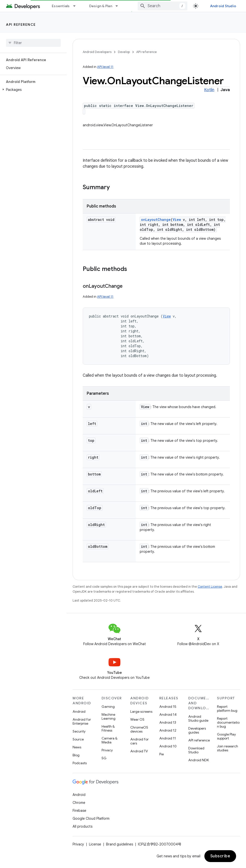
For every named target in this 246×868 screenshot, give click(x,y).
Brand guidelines (120, 844)
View (177, 220)
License (95, 844)
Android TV (139, 751)
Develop (124, 52)
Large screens (141, 711)
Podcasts (80, 763)
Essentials (61, 6)
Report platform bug (227, 709)
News (77, 747)
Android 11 (168, 738)
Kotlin (209, 90)
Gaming (108, 707)
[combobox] (163, 6)
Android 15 (168, 707)
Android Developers (97, 52)
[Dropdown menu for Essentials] (77, 6)
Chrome (79, 803)
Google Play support (226, 736)
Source (78, 739)
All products (82, 826)
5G (104, 758)
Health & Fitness (108, 728)
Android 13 (168, 722)
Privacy (107, 750)
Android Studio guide (198, 718)
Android (79, 711)
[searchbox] (33, 43)
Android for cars (139, 741)
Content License (210, 587)
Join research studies (228, 748)
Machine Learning (109, 716)
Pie (162, 754)
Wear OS (137, 719)
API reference (21, 25)
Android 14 (168, 714)
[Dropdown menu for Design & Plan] (119, 6)
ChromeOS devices (139, 729)
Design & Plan (101, 6)
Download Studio (196, 750)
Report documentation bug (228, 722)
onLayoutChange (156, 220)
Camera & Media (109, 740)
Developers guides (197, 730)
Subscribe (220, 856)
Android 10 (168, 746)
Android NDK (199, 760)
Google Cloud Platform (91, 818)
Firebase (79, 811)
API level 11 (105, 67)
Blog (76, 755)
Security (79, 731)
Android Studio (223, 6)
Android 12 (168, 730)
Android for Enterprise (82, 721)
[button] (32, 90)
